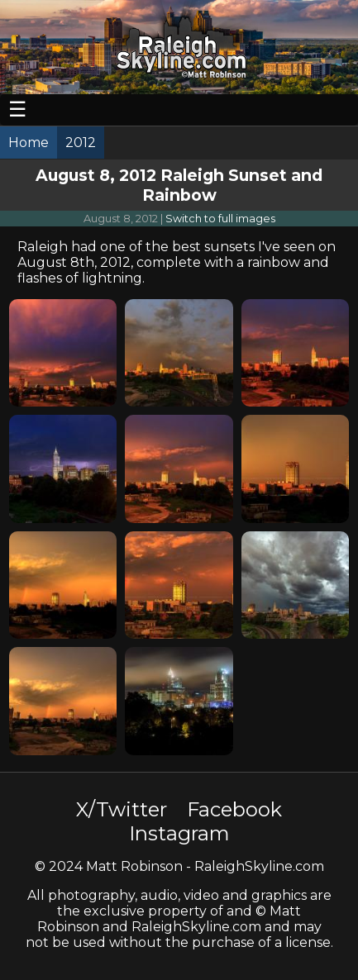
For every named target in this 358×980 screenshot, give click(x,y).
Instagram (179, 833)
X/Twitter (122, 809)
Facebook (234, 809)
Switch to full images (220, 219)
